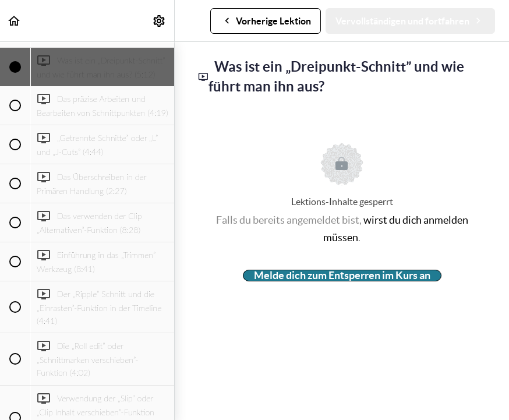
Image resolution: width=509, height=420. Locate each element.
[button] (15, 21)
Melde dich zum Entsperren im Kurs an (342, 276)
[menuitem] (160, 21)
